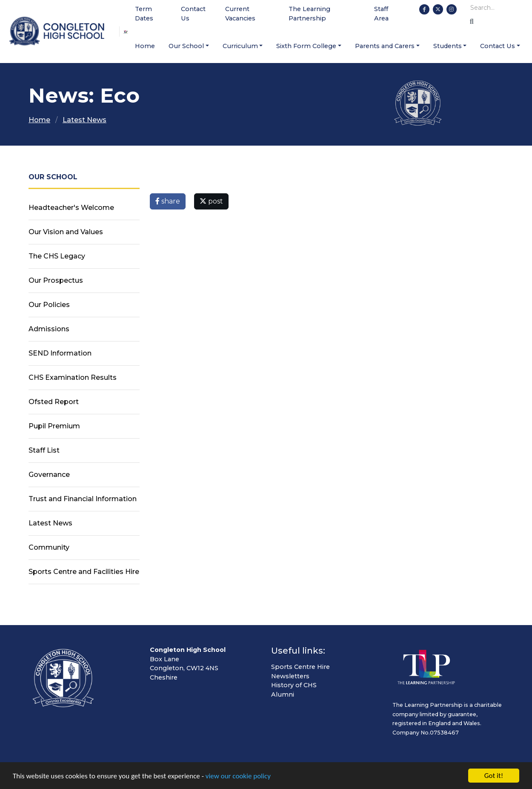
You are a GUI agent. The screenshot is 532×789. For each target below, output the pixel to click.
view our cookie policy (238, 777)
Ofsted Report (54, 402)
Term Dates (144, 14)
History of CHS (294, 685)
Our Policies (49, 305)
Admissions (49, 329)
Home (145, 46)
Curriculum (240, 46)
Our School (186, 46)
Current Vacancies (240, 14)
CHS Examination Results (73, 377)
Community (49, 547)
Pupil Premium (54, 426)
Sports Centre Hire (300, 667)
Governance (49, 475)
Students (448, 46)
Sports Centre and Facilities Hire (84, 572)
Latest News (84, 120)
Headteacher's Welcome (71, 208)
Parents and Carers (385, 46)
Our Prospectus (56, 280)
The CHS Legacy (57, 256)
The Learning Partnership (309, 14)
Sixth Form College (306, 46)
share (168, 201)
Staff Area (381, 14)
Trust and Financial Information (83, 499)
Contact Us (193, 14)
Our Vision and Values (66, 232)
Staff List (44, 450)
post (211, 201)
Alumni (283, 694)
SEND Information (60, 353)
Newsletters (290, 676)
